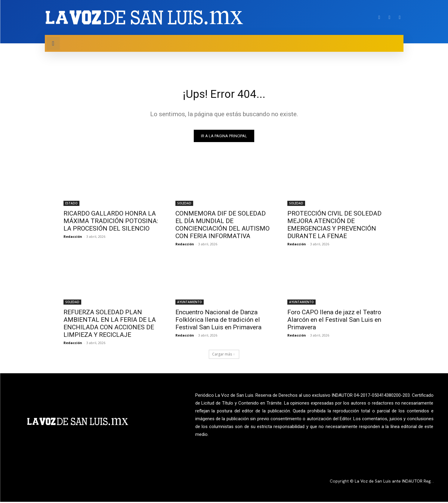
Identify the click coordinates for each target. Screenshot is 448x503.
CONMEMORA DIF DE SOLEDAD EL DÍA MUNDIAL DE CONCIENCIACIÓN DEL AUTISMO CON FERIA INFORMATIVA (222, 226)
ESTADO (71, 204)
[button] (53, 43)
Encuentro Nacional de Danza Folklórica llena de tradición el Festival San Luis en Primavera (218, 321)
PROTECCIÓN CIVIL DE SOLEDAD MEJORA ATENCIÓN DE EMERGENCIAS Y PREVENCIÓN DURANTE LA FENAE (334, 226)
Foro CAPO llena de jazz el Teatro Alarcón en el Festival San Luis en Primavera (334, 321)
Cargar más (223, 355)
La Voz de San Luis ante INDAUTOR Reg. (394, 483)
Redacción (73, 238)
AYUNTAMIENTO (190, 303)
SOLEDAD (184, 204)
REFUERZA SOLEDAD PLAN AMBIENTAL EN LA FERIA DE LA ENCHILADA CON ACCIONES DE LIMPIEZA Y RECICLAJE (110, 325)
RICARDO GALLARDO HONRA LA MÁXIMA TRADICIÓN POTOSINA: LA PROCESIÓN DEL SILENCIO (111, 222)
